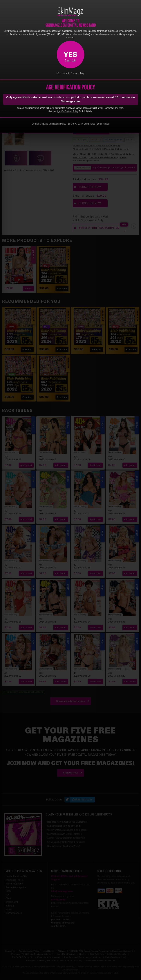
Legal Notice (103, 124)
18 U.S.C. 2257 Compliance (82, 124)
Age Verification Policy (67, 111)
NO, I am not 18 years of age (71, 73)
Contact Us (37, 124)
